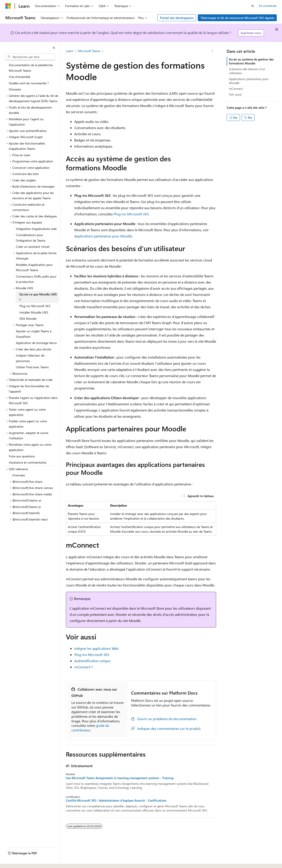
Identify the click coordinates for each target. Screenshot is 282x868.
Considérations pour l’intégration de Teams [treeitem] (31, 238)
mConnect (82, 667)
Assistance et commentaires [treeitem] (28, 462)
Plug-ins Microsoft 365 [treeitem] (35, 306)
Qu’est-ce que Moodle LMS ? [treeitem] (38, 297)
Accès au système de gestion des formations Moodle (251, 61)
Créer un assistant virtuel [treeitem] (33, 247)
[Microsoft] (8, 6)
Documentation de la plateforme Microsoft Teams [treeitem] (31, 68)
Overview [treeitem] (19, 475)
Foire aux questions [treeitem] (22, 456)
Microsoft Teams (89, 51)
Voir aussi (235, 94)
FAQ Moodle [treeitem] (28, 318)
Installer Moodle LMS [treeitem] (34, 312)
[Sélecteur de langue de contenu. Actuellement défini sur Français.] (15, 861)
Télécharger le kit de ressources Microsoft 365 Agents (237, 18)
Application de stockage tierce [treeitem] (36, 343)
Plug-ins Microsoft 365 (131, 214)
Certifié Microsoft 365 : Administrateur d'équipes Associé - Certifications (116, 800)
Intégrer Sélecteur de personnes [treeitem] (30, 358)
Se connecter (268, 6)
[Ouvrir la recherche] (253, 6)
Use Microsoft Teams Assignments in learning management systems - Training (120, 778)
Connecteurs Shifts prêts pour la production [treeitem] (36, 279)
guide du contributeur (90, 728)
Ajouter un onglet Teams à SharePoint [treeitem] (34, 334)
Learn (70, 51)
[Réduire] (54, 48)
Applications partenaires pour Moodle (103, 236)
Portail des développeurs (177, 18)
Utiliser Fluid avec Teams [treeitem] (32, 367)
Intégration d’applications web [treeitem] (36, 229)
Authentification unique (92, 661)
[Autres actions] (212, 51)
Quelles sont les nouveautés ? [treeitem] (29, 83)
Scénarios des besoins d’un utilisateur (247, 71)
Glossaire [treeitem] (15, 89)
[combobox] (30, 57)
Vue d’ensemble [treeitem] (19, 77)
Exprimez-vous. (251, 33)
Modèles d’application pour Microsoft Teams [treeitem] (34, 267)
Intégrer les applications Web (96, 648)
